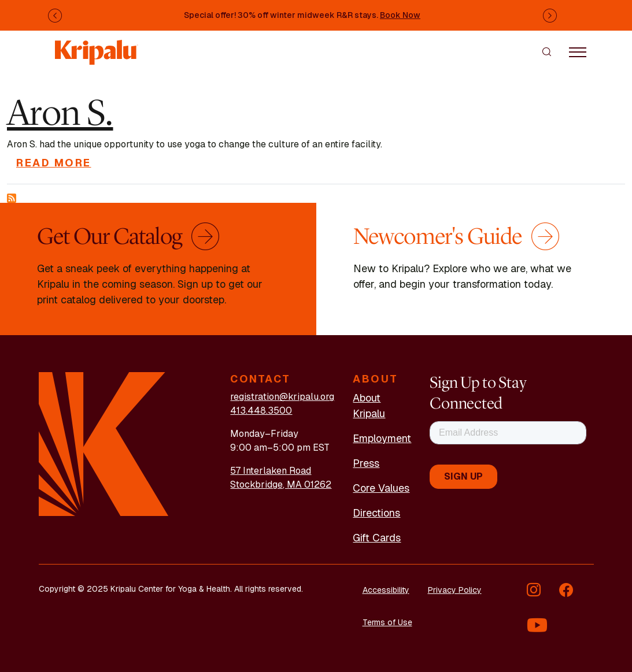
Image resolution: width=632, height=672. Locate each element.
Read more (54, 163)
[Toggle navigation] (578, 51)
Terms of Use (387, 622)
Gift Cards (377, 538)
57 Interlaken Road (271, 471)
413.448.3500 (261, 411)
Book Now (400, 15)
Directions (376, 513)
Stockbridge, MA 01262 (281, 484)
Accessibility (386, 590)
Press (366, 463)
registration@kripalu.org (282, 397)
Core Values (381, 488)
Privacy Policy (455, 590)
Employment (382, 438)
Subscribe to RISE (12, 198)
